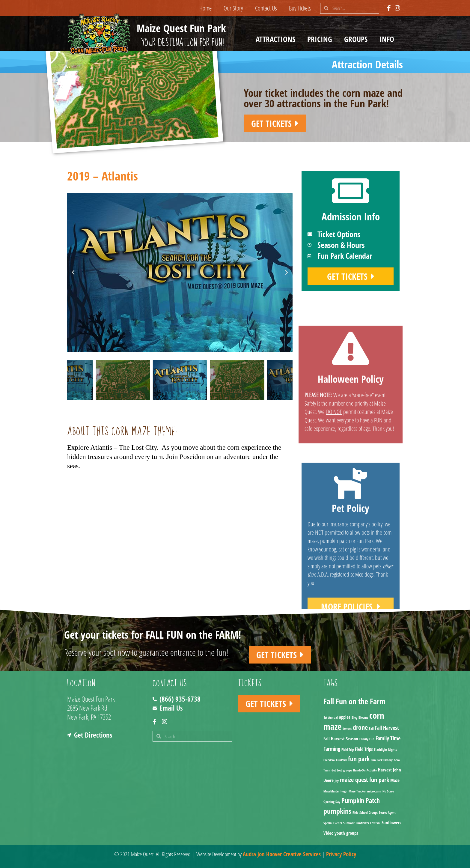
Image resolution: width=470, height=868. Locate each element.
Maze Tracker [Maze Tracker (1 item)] (357, 791)
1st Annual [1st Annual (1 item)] (331, 717)
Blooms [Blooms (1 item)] (363, 717)
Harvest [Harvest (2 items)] (385, 770)
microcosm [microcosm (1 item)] (374, 791)
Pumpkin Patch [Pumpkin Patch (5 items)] (361, 800)
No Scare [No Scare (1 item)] (388, 791)
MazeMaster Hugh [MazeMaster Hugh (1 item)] (335, 791)
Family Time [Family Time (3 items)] (388, 738)
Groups (357, 39)
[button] (73, 273)
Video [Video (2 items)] (328, 833)
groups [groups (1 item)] (348, 770)
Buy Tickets (300, 8)
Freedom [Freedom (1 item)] (329, 760)
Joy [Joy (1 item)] (337, 781)
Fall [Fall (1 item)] (371, 729)
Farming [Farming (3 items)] (332, 749)
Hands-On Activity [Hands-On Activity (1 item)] (365, 770)
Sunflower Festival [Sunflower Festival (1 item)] (368, 823)
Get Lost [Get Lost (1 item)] (337, 770)
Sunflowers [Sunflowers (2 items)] (391, 822)
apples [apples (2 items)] (345, 717)
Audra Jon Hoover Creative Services (282, 854)
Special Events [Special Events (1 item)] (333, 823)
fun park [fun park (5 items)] (359, 759)
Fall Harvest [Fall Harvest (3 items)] (387, 728)
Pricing (321, 39)
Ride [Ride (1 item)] (355, 813)
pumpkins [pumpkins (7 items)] (337, 811)
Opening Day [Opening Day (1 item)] (332, 802)
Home (205, 8)
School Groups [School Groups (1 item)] (369, 813)
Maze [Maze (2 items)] (395, 780)
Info (388, 39)
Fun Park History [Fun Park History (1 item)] (382, 760)
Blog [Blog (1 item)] (354, 717)
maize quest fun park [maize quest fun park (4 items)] (364, 780)
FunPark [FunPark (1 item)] (341, 760)
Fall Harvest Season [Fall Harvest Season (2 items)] (341, 738)
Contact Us (266, 8)
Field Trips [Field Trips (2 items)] (364, 749)
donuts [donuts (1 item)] (347, 729)
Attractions (277, 39)
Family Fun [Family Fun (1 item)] (367, 739)
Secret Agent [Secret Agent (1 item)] (387, 813)
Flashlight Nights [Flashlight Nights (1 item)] (385, 750)
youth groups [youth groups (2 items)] (346, 833)
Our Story (233, 8)
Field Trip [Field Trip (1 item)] (348, 750)
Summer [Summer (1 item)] (349, 823)
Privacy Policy (341, 854)
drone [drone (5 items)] (360, 727)
